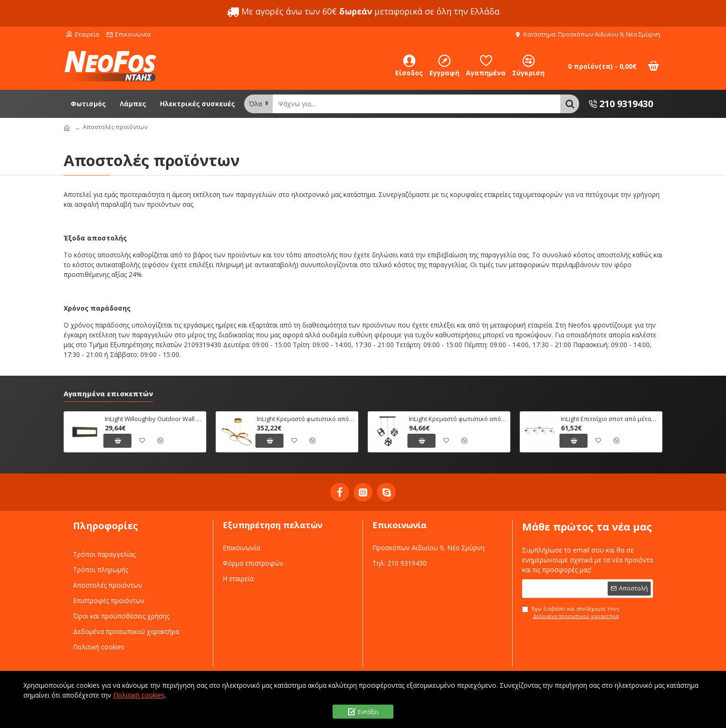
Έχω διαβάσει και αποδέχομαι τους (571, 613)
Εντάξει (368, 712)
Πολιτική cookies (139, 695)
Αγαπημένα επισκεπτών (108, 394)
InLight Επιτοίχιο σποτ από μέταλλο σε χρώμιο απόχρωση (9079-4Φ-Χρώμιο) (610, 419)
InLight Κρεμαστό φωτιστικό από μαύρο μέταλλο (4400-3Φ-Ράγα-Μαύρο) (458, 419)
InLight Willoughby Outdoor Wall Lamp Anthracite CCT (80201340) (154, 419)
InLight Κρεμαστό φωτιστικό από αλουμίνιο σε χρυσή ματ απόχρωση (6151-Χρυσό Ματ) (306, 419)
